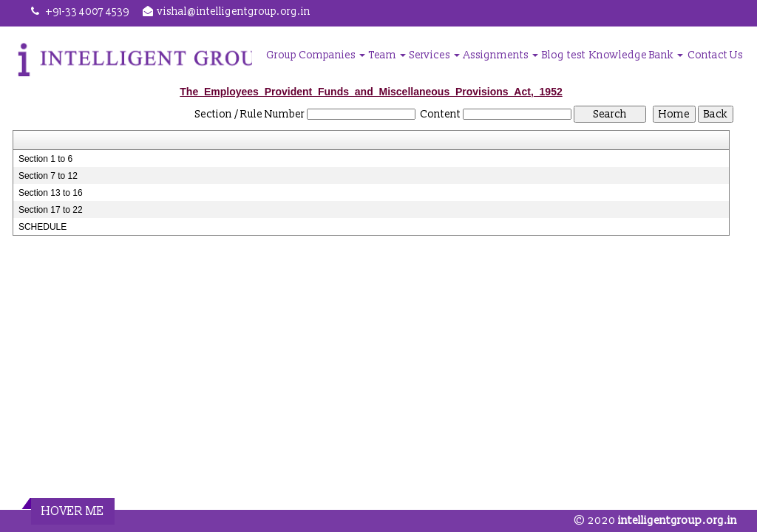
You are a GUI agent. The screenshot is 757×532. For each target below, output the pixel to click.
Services (435, 55)
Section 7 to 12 (48, 176)
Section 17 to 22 (51, 210)
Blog (553, 55)
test (576, 55)
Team (387, 55)
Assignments (501, 55)
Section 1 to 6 (45, 159)
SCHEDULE (43, 227)
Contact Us (715, 55)
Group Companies (316, 55)
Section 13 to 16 (51, 193)
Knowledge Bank (636, 55)
